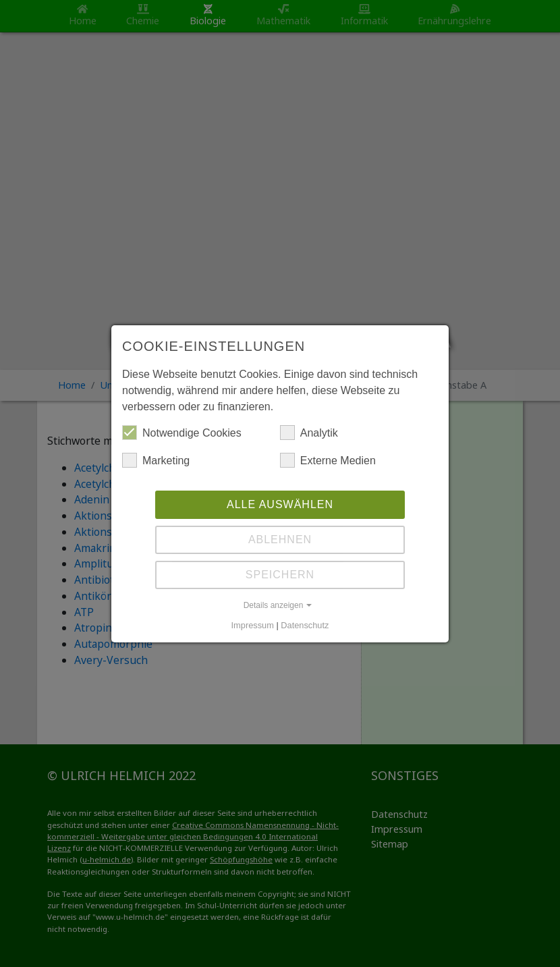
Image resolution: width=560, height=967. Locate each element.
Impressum (253, 625)
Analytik (309, 433)
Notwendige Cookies (182, 433)
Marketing (156, 460)
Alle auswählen (280, 504)
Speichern (280, 575)
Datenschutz (305, 625)
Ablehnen (280, 540)
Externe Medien (328, 460)
